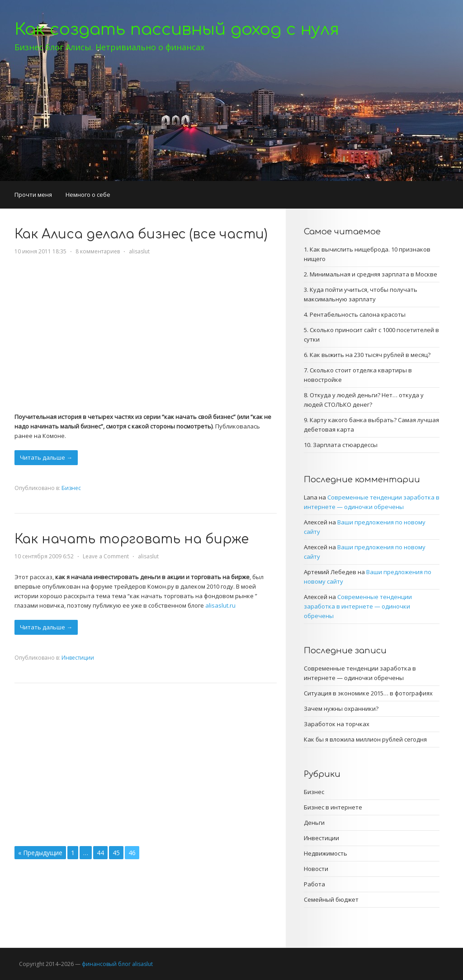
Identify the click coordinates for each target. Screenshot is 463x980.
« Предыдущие (40, 853)
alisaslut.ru (220, 605)
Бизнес (71, 488)
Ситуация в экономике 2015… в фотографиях (368, 693)
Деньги (314, 823)
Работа (314, 884)
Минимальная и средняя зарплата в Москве (373, 274)
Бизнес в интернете (333, 807)
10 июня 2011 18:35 (40, 251)
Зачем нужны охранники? (341, 709)
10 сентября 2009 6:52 (44, 556)
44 (100, 853)
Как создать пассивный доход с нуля (177, 29)
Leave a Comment (106, 556)
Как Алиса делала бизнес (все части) (141, 234)
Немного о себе (88, 195)
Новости (316, 869)
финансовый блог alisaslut (117, 964)
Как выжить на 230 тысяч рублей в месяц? (370, 355)
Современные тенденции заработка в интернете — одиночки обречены (358, 606)
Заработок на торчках (337, 724)
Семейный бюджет (331, 899)
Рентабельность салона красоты (358, 314)
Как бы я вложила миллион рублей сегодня (365, 739)
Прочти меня (33, 195)
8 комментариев (98, 251)
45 (116, 853)
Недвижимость (326, 853)
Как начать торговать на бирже (132, 539)
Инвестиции (78, 658)
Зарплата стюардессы (345, 445)
